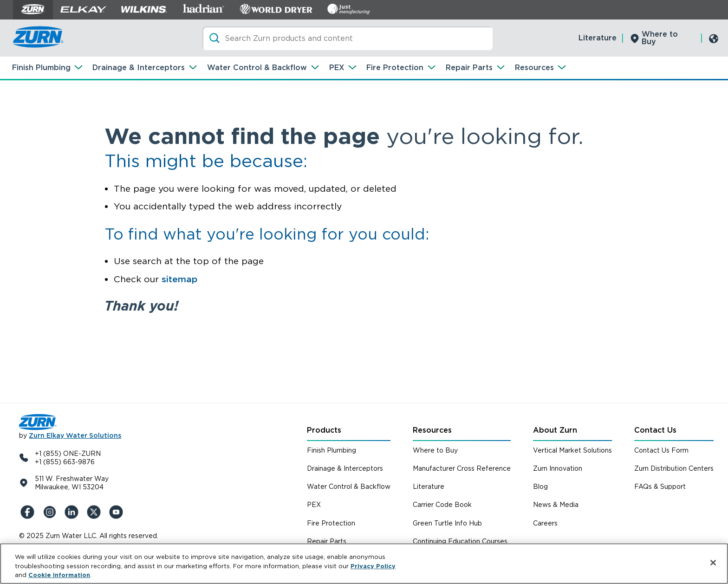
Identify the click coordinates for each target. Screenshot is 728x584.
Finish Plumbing (41, 68)
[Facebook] (28, 512)
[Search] (348, 38)
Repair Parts (469, 68)
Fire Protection (395, 68)
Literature (598, 38)
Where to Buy (660, 38)
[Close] (713, 563)
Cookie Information (59, 575)
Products (324, 430)
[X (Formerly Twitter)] (95, 512)
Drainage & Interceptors (139, 68)
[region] (364, 564)
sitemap (179, 279)
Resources (534, 68)
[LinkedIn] (73, 512)
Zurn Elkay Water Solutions (75, 435)
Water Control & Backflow (257, 68)
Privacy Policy (373, 566)
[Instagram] (51, 512)
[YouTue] (117, 512)
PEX (337, 68)
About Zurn (555, 430)
